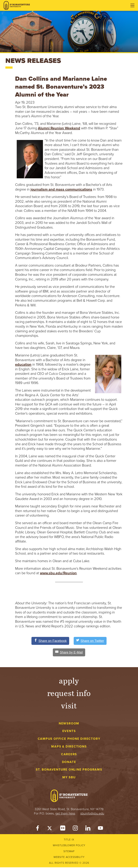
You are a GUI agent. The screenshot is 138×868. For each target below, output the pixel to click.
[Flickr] (63, 830)
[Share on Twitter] (92, 641)
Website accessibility (69, 858)
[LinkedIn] (88, 830)
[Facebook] (38, 830)
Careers (69, 755)
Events (69, 732)
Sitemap (69, 852)
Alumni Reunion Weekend (59, 128)
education (23, 365)
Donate (69, 763)
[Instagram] (75, 830)
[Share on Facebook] (49, 641)
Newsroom (69, 724)
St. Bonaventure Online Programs (69, 770)
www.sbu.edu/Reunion (58, 573)
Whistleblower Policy (69, 846)
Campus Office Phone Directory (69, 739)
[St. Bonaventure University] (17, 5)
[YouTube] (100, 830)
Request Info (69, 694)
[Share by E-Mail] (69, 653)
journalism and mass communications (61, 189)
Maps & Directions (69, 747)
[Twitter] (50, 830)
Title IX (69, 840)
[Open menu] (132, 5)
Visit (69, 706)
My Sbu (69, 778)
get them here (65, 814)
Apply (69, 681)
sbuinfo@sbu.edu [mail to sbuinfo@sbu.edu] (92, 814)
